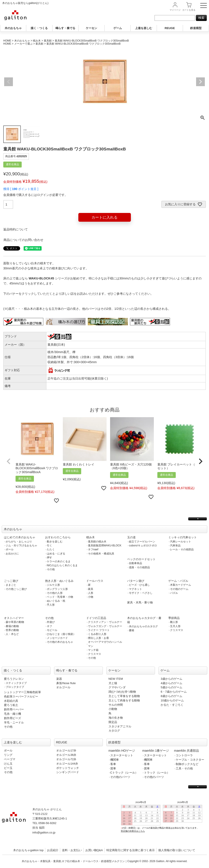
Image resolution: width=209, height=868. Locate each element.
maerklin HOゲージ (122, 751)
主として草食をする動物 (124, 696)
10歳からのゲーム (172, 700)
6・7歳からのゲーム (174, 692)
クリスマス (95, 654)
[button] (9, 461)
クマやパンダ (117, 687)
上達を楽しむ (144, 28)
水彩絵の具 (11, 701)
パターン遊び (136, 581)
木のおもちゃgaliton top (28, 850)
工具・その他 (184, 768)
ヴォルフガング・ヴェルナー (105, 626)
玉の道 (131, 537)
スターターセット (122, 755)
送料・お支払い (72, 850)
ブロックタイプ (15, 687)
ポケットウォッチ (68, 768)
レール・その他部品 (182, 549)
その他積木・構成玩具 (101, 554)
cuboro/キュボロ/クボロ (143, 546)
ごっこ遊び (11, 581)
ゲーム (118, 28)
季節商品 (174, 618)
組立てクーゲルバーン (142, 542)
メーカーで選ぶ (23, 44)
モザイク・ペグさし (141, 593)
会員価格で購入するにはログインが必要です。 (35, 195)
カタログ (114, 731)
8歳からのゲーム (171, 696)
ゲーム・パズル (178, 581)
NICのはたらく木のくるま (62, 565)
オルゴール (63, 687)
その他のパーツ (120, 777)
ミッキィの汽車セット (183, 537)
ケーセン (91, 28)
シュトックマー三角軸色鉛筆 (22, 692)
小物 (91, 597)
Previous (9, 82)
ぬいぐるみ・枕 (56, 601)
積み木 (37, 41)
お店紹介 (53, 850)
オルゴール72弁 (66, 759)
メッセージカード (57, 638)
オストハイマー (14, 618)
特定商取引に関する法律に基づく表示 (131, 850)
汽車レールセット (181, 542)
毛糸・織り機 (12, 714)
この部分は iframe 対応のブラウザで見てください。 (163, 820)
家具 (91, 589)
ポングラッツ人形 (57, 589)
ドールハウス (95, 581)
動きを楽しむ (55, 542)
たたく (51, 549)
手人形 (51, 605)
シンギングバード (68, 772)
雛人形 (174, 622)
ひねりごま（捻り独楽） (61, 634)
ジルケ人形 (53, 585)
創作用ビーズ (12, 718)
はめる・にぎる (56, 554)
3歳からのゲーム (171, 679)
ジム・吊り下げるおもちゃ (21, 546)
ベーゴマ (10, 759)
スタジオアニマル (120, 726)
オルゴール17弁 (66, 750)
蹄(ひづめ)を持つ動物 (122, 692)
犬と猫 (113, 683)
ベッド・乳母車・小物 (60, 597)
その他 (51, 569)
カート (189, 10)
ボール (10, 549)
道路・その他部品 (139, 567)
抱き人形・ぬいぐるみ (59, 581)
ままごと (11, 585)
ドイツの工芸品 (96, 618)
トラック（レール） (157, 773)
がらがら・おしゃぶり (19, 542)
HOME (7, 41)
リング (8, 755)
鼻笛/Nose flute (66, 683)
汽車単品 (175, 546)
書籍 (132, 630)
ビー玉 (8, 768)
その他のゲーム (179, 589)
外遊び (51, 622)
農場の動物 (12, 626)
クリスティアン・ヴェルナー (105, 622)
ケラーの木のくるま (59, 561)
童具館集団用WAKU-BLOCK (105, 546)
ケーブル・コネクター (190, 760)
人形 (91, 593)
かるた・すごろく (172, 705)
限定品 (113, 722)
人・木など (12, 634)
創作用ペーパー (14, 709)
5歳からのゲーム (171, 687)
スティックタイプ (16, 683)
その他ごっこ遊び (16, 589)
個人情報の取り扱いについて (177, 850)
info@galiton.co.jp (44, 832)
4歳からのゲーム (171, 683)
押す (49, 558)
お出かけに (12, 554)
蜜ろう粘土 (11, 705)
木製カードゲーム (181, 585)
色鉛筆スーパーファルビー (21, 696)
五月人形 (175, 626)
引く (49, 546)
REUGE (170, 28)
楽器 (59, 679)
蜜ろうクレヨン (14, 679)
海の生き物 (116, 718)
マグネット (135, 589)
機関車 (115, 760)
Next (200, 82)
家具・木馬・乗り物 (140, 602)
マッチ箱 (93, 650)
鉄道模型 (196, 28)
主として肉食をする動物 (124, 700)
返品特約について (16, 229)
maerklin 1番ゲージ (156, 751)
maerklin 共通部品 (186, 751)
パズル (174, 593)
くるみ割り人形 (97, 634)
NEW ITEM (116, 679)
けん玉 (8, 764)
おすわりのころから (58, 537)
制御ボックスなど (187, 764)
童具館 (48, 41)
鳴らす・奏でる (65, 28)
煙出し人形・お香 (98, 638)
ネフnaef (93, 549)
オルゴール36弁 (66, 755)
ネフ (49, 626)
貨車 (113, 768)
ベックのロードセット (141, 559)
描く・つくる (39, 28)
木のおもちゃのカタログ (143, 626)
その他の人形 (55, 593)
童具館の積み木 (97, 542)
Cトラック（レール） (124, 773)
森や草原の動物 (15, 622)
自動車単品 (135, 563)
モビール (52, 630)
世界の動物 (12, 630)
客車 (113, 764)
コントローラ (184, 755)
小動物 (113, 709)
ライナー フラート (99, 630)
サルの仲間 (116, 705)
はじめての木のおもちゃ (20, 537)
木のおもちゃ (13, 28)
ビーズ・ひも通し (139, 585)
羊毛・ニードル (14, 722)
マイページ (175, 10)
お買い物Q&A (94, 850)
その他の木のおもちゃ (60, 642)
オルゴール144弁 (67, 764)
